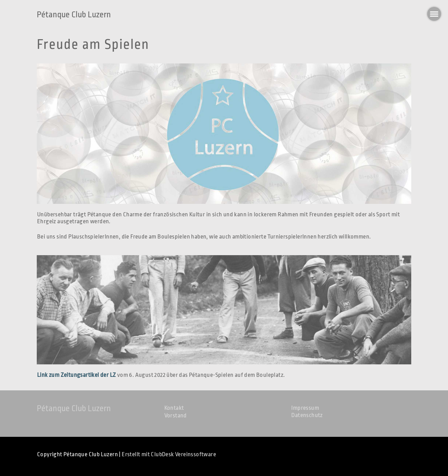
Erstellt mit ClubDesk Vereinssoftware (169, 454)
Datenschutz (307, 415)
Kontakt (174, 408)
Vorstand (176, 416)
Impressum (305, 408)
